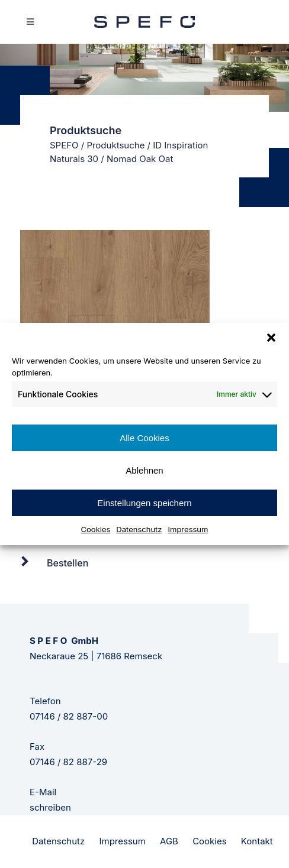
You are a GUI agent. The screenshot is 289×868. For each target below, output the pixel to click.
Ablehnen (144, 470)
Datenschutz (139, 529)
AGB (169, 841)
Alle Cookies (144, 438)
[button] (271, 338)
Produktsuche (115, 145)
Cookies (96, 529)
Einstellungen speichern (144, 503)
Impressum (188, 529)
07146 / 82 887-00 (69, 716)
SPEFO (64, 145)
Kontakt (257, 841)
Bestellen (68, 563)
